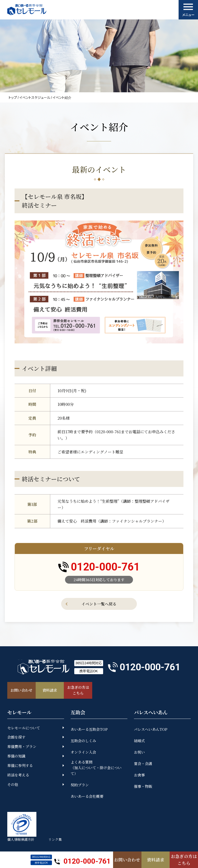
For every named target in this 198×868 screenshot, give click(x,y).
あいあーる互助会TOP (89, 730)
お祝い (139, 753)
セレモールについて (24, 728)
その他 (13, 785)
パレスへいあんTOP (151, 730)
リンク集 (56, 840)
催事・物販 (143, 787)
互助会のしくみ (83, 741)
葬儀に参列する (20, 766)
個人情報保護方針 (21, 840)
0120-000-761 (82, 860)
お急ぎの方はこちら (184, 859)
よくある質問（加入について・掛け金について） (96, 768)
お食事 (139, 775)
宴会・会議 (143, 764)
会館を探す (16, 738)
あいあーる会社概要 (87, 797)
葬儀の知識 (16, 757)
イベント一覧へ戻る (99, 604)
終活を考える (18, 776)
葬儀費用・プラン (22, 747)
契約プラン (80, 786)
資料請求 (156, 859)
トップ (13, 97)
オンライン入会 (83, 753)
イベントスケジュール (35, 97)
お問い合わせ (127, 859)
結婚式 (139, 741)
